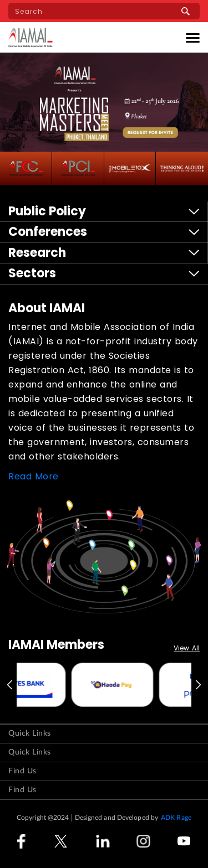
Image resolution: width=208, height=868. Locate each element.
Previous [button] (9, 685)
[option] (60, 685)
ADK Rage (176, 818)
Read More (34, 476)
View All (187, 649)
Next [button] (199, 685)
